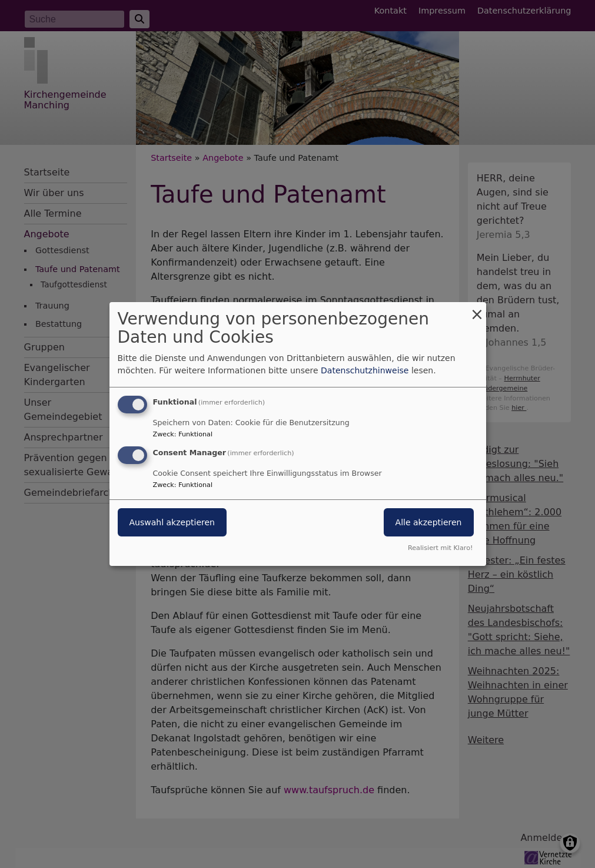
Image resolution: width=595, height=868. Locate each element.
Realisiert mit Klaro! (441, 548)
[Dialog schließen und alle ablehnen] (477, 309)
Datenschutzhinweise (365, 370)
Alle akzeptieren (429, 522)
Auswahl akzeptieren (172, 522)
